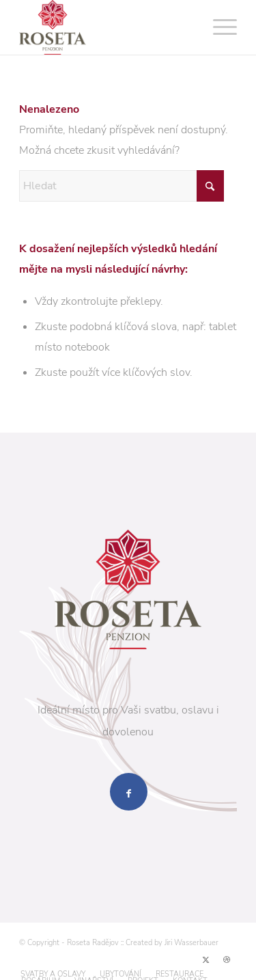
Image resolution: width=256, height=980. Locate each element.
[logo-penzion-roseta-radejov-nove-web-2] (106, 27)
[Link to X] (206, 960)
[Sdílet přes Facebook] (129, 792)
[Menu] (218, 27)
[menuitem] (218, 27)
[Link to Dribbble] (227, 960)
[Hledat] (122, 186)
